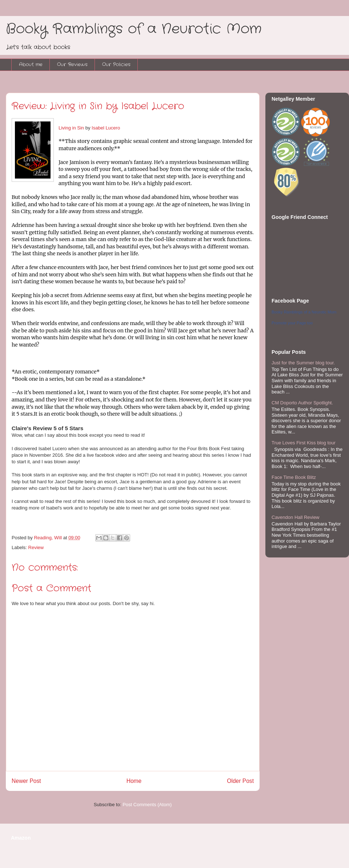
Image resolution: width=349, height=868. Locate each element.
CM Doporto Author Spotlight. (302, 403)
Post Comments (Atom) (147, 805)
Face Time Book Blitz (294, 477)
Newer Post (26, 781)
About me (31, 65)
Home (134, 781)
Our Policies (116, 65)
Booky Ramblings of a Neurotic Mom (134, 29)
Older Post (240, 781)
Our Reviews (72, 65)
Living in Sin (71, 128)
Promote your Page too (292, 323)
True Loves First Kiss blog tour (304, 443)
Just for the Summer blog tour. (303, 363)
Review (36, 547)
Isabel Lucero (106, 128)
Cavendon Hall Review (296, 517)
